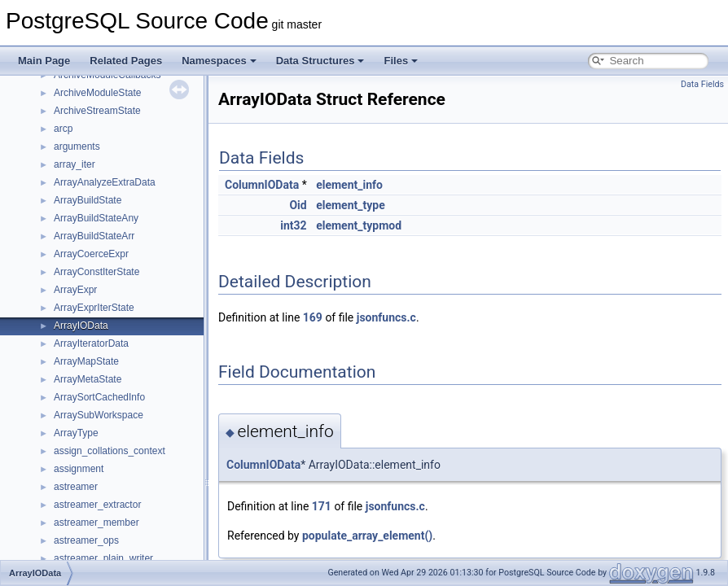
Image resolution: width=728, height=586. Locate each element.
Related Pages (126, 61)
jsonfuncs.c (386, 317)
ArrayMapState (86, 361)
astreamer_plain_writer (103, 558)
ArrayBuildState (88, 200)
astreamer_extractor (97, 505)
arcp (63, 129)
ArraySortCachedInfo (99, 397)
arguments (77, 146)
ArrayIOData (81, 326)
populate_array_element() (367, 536)
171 (322, 506)
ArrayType (76, 433)
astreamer (76, 487)
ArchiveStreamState (97, 111)
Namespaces (219, 61)
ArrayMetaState (88, 379)
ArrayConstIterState (96, 272)
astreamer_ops (86, 540)
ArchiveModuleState (97, 93)
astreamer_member (96, 523)
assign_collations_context (110, 451)
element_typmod (359, 225)
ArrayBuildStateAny (96, 218)
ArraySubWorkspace (99, 415)
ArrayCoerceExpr (91, 254)
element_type (351, 205)
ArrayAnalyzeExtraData (105, 182)
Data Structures (320, 61)
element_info (349, 185)
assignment (79, 469)
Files (401, 61)
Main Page (44, 61)
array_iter (75, 164)
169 (313, 317)
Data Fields (702, 84)
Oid (298, 205)
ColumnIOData (262, 185)
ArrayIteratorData (91, 343)
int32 (293, 225)
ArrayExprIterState (94, 308)
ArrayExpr (75, 290)
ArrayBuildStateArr (94, 236)
